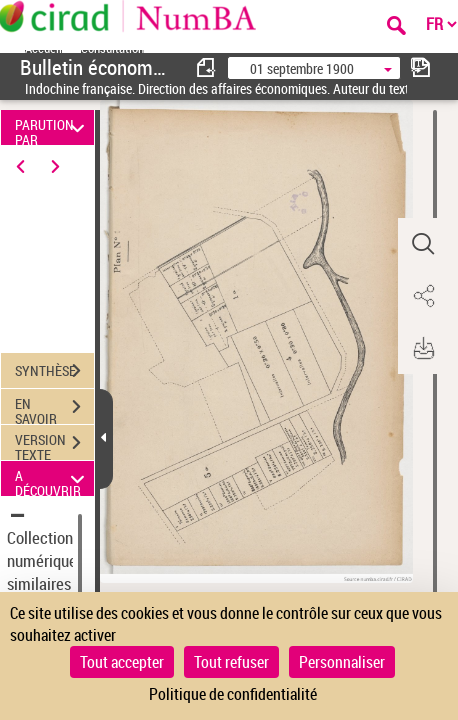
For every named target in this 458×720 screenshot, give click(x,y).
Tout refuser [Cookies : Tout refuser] (231, 662)
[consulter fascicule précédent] (207, 67)
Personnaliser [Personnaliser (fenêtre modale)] (342, 662)
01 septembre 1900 (302, 68)
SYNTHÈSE (54, 371)
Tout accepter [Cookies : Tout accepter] (122, 662)
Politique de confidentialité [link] (233, 694)
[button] (423, 244)
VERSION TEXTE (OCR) (54, 445)
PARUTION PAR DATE (52, 127)
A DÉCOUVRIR (52, 478)
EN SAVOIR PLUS (54, 409)
